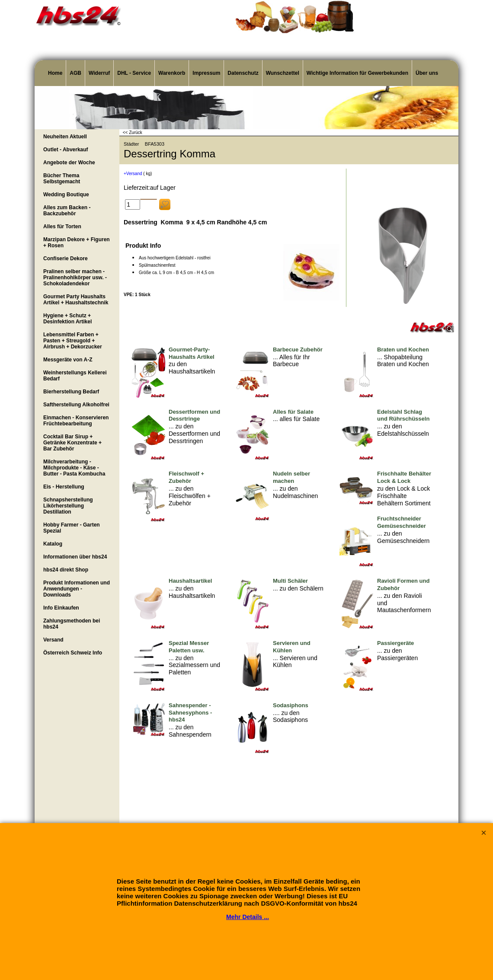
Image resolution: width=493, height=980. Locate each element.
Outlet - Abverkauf (66, 150)
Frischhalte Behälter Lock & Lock (404, 477)
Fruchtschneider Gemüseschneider (402, 522)
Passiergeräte (395, 643)
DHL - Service (134, 73)
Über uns (427, 73)
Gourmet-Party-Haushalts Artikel (192, 353)
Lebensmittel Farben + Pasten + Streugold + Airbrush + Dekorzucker (73, 341)
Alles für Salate (293, 412)
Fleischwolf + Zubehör (186, 477)
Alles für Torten (62, 227)
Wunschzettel (283, 73)
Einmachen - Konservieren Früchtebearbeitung (76, 421)
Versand (53, 640)
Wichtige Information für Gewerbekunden (357, 73)
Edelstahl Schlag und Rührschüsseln (403, 415)
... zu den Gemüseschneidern (403, 537)
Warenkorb (172, 73)
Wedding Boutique (66, 195)
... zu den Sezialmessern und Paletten (194, 665)
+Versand (133, 174)
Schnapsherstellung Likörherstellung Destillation (68, 506)
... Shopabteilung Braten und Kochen (403, 361)
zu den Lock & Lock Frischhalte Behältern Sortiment (404, 496)
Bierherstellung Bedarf (71, 392)
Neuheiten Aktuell (65, 137)
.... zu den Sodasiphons (290, 717)
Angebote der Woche (69, 163)
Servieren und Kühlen (292, 647)
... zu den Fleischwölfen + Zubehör (190, 496)
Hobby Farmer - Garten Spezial (72, 528)
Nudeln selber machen (291, 477)
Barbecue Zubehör (298, 350)
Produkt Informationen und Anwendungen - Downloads (77, 589)
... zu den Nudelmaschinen (295, 492)
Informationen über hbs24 (75, 557)
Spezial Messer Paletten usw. (189, 647)
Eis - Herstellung (64, 487)
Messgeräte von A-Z (68, 360)
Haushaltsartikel (190, 581)
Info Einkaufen (61, 608)
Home (55, 73)
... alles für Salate (296, 419)
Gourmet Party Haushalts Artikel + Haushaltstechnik (76, 300)
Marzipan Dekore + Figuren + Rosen (77, 243)
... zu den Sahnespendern (190, 731)
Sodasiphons (291, 705)
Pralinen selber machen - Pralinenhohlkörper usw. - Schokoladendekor (75, 278)
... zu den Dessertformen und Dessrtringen (194, 434)
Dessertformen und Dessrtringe (194, 415)
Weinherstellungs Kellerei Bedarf (75, 376)
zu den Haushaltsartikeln (192, 368)
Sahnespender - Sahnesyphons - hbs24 (190, 713)
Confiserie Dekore (66, 259)
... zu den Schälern (298, 588)
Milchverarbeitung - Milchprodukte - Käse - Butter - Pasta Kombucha (74, 468)
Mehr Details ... (248, 917)
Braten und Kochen (403, 350)
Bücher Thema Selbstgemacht (62, 179)
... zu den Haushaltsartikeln (192, 592)
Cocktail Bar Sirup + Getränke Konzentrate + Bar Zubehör (72, 443)
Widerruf (99, 73)
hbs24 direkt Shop (66, 570)
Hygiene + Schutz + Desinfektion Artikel (67, 319)
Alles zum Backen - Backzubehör (67, 211)
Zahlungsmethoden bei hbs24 (72, 624)
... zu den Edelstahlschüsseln (403, 430)
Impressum (206, 73)
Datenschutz (243, 73)
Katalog (53, 544)
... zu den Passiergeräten (397, 654)
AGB (75, 73)
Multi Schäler (290, 581)
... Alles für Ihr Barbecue (291, 361)
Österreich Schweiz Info (73, 653)
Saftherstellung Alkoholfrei (76, 405)
